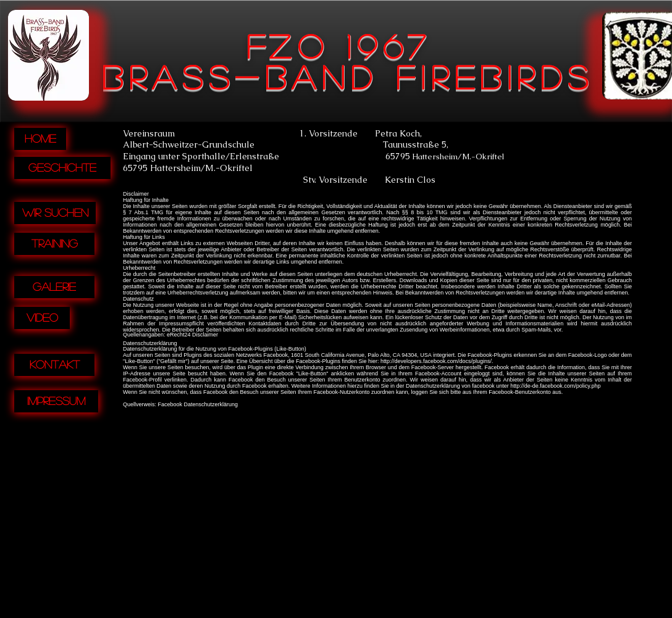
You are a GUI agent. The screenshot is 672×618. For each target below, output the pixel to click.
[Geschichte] (62, 168)
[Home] (40, 139)
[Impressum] (56, 401)
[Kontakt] (54, 365)
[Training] (54, 244)
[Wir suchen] (55, 213)
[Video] (42, 318)
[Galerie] (54, 287)
